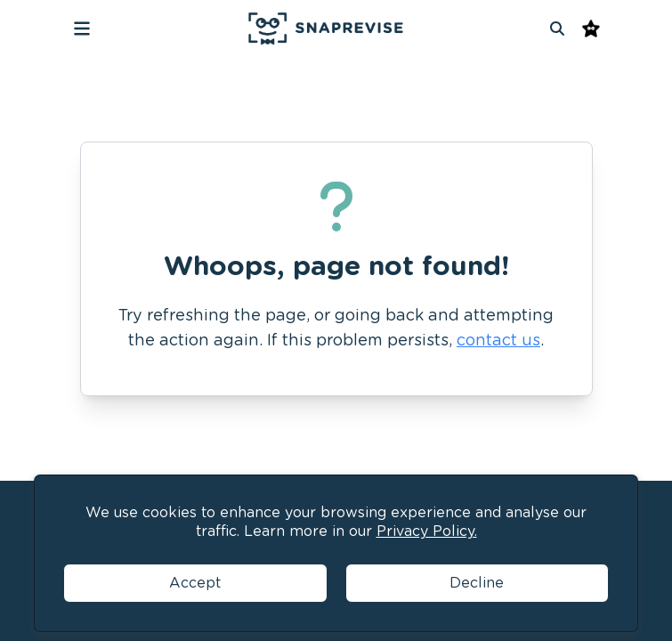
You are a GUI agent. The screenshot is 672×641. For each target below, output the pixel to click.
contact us (498, 340)
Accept (195, 583)
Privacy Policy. (427, 531)
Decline (477, 583)
